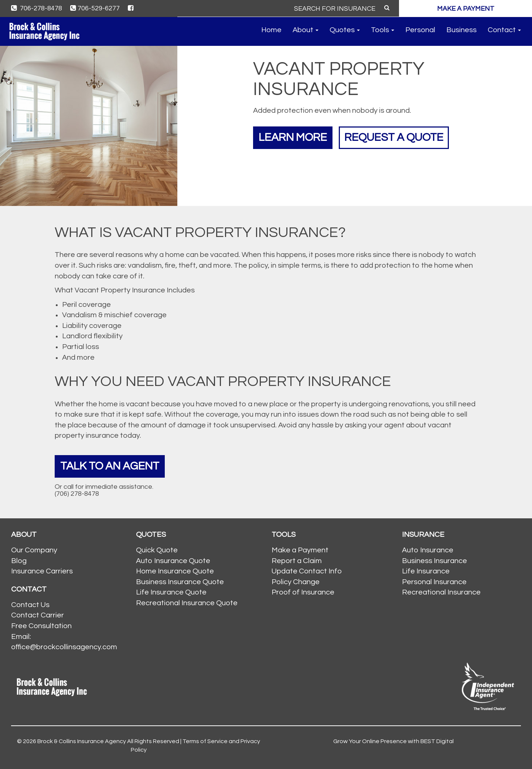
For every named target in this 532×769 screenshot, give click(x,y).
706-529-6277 (95, 8)
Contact (504, 30)
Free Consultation (41, 626)
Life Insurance (426, 571)
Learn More (293, 137)
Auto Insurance (428, 550)
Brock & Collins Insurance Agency (82, 741)
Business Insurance (434, 561)
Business (461, 30)
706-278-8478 (37, 8)
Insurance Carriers (42, 571)
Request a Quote (394, 137)
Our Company (34, 550)
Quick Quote (157, 550)
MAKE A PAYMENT (466, 9)
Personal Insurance (434, 582)
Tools (383, 30)
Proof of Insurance (303, 592)
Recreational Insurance (441, 592)
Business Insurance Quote (180, 582)
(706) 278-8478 (77, 494)
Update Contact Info (307, 571)
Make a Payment (300, 550)
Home (271, 30)
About (306, 30)
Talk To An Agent (110, 466)
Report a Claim (297, 561)
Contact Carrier (37, 615)
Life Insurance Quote (171, 592)
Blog (19, 561)
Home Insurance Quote (175, 571)
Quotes (345, 30)
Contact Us (30, 605)
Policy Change (296, 582)
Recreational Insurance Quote (187, 603)
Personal (420, 30)
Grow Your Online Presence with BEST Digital (393, 741)
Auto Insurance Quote (173, 561)
